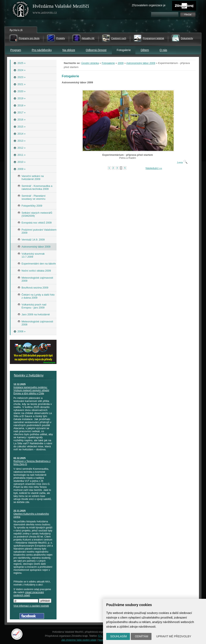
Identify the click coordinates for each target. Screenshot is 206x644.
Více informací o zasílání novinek (31, 606)
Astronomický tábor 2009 (141, 63)
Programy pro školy (29, 38)
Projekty (60, 38)
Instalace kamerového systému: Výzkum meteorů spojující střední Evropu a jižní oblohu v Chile (31, 390)
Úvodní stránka (90, 63)
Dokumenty (187, 38)
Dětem (145, 50)
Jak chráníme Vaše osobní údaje (79, 640)
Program (16, 50)
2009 (121, 63)
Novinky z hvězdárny (29, 375)
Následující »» (154, 168)
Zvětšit (182, 163)
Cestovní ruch (119, 38)
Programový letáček (153, 38)
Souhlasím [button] (118, 636)
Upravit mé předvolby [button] (174, 636)
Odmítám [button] (141, 636)
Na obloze (69, 50)
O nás (163, 50)
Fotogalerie (108, 63)
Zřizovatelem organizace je (149, 5)
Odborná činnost (96, 50)
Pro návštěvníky (42, 50)
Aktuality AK (88, 38)
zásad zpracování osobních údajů (29, 594)
